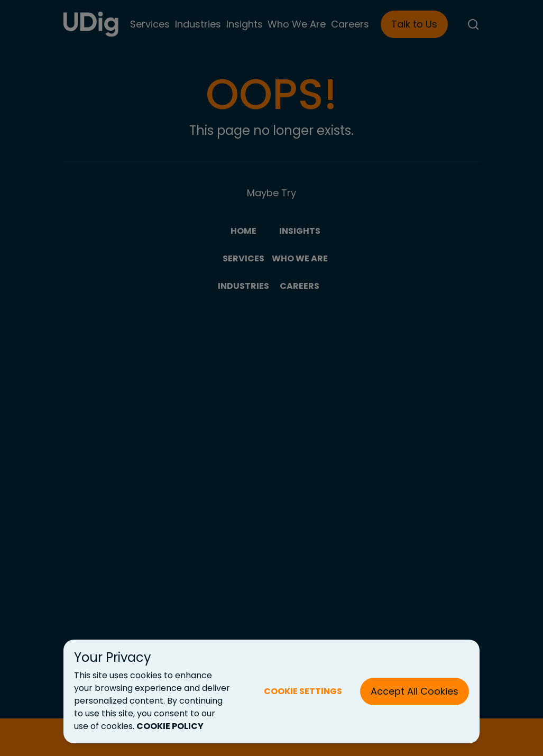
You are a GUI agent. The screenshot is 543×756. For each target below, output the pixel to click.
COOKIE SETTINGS (303, 691)
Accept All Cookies (415, 691)
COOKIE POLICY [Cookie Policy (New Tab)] (170, 726)
